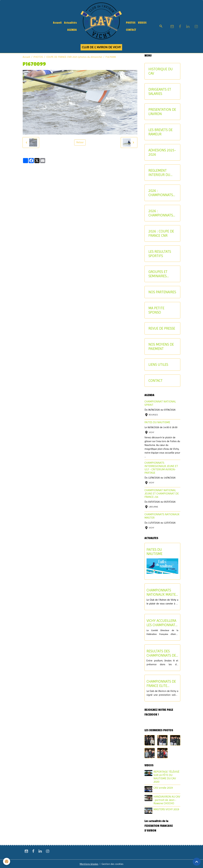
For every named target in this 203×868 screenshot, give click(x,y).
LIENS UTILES (158, 364)
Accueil (57, 23)
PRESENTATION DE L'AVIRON (162, 112)
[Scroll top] (197, 862)
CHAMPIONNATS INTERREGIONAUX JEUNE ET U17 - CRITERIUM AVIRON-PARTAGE (161, 468)
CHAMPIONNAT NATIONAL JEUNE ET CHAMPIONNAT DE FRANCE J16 (162, 494)
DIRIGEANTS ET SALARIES (160, 91)
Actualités (70, 23)
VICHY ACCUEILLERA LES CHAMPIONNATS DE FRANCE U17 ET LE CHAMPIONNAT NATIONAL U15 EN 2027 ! (162, 623)
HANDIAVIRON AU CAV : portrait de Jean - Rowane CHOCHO (167, 800)
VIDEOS (142, 23)
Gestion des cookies (113, 863)
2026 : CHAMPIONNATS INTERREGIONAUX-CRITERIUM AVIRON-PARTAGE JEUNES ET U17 (162, 193)
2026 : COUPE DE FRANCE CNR (161, 233)
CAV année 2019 (163, 788)
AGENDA (72, 30)
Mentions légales (89, 863)
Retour (80, 142)
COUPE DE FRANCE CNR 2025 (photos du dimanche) (74, 57)
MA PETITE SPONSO (156, 310)
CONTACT (131, 30)
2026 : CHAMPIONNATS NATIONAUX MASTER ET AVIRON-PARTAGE (162, 213)
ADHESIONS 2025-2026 (162, 152)
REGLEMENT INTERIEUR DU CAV (159, 173)
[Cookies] (7, 861)
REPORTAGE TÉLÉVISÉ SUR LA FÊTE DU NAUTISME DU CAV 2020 (167, 777)
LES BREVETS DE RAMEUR (160, 132)
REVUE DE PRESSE (162, 328)
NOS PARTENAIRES (162, 292)
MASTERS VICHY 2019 (166, 809)
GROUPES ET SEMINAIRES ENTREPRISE (158, 274)
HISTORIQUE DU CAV (161, 71)
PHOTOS (131, 23)
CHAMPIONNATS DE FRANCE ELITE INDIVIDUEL (161, 684)
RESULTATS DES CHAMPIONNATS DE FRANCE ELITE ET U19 (161, 653)
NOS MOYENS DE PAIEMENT (161, 346)
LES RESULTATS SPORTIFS (160, 254)
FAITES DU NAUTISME (157, 422)
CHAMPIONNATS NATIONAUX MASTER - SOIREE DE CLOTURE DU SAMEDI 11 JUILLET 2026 (162, 592)
